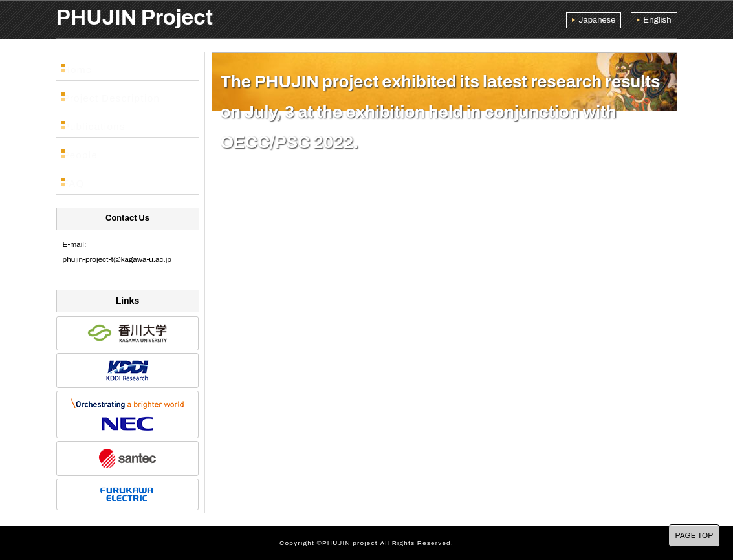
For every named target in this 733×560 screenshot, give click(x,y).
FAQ (79, 180)
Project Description (109, 95)
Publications (95, 124)
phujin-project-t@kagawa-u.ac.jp (117, 259)
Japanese (597, 20)
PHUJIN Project (135, 17)
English (657, 20)
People (84, 152)
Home (82, 67)
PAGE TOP (694, 535)
